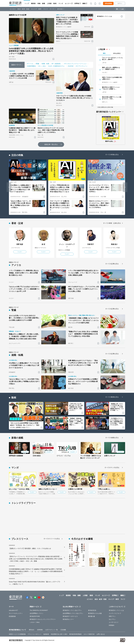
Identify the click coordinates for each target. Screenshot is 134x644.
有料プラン (112, 616)
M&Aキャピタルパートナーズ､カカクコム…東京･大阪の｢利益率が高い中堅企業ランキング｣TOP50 (51, 130)
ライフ (46, 9)
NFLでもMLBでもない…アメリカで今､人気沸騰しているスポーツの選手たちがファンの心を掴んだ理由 (83, 289)
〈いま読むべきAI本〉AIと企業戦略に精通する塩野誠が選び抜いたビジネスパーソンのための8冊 (21, 76)
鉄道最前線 (12, 616)
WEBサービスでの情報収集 (17, 634)
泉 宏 (43, 244)
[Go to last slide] (9, 187)
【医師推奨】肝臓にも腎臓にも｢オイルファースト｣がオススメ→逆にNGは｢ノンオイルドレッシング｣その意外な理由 (83, 320)
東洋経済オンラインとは (104, 16)
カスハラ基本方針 (89, 634)
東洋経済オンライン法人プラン (72, 610)
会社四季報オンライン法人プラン (73, 613)
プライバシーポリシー (35, 634)
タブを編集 (121, 9)
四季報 (77, 3)
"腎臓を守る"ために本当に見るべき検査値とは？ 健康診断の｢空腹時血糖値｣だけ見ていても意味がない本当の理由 (83, 334)
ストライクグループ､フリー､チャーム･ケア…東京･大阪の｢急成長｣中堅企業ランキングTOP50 (99, 188)
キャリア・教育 (36, 9)
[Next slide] (125, 187)
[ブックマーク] (53, 59)
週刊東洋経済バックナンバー (109, 112)
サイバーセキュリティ (16, 613)
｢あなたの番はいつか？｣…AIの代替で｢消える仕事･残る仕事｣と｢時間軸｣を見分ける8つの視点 (21, 204)
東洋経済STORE (35, 616)
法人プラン (112, 619)
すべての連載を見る (112, 438)
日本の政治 (37, 456)
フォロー (20, 252)
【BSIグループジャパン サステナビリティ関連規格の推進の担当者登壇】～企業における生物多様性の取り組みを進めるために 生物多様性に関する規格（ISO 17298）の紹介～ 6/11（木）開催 (36, 559)
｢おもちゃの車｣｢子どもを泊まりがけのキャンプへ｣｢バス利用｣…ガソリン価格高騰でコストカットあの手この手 (24, 289)
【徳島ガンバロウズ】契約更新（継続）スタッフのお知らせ (30, 548)
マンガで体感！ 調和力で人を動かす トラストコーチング (91, 457)
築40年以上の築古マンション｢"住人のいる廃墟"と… (111, 88)
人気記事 (102, 49)
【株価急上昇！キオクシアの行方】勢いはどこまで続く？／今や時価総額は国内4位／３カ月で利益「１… (117, 407)
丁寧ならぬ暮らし (104, 489)
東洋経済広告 (92, 610)
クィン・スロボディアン (67, 245)
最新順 (33, 3)
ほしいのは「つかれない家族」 (20, 489)
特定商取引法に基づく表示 (59, 634)
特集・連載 (41, 3)
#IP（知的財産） (57, 64)
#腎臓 (37, 64)
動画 (55, 3)
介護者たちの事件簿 (75, 489)
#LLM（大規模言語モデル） (57, 66)
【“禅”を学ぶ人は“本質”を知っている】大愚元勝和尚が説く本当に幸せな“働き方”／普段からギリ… (76, 407)
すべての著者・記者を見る (112, 223)
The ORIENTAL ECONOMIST (39, 610)
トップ (27, 3)
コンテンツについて (115, 613)
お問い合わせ (101, 634)
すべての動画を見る (112, 397)
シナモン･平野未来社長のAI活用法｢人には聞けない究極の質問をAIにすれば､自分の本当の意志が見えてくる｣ (59, 188)
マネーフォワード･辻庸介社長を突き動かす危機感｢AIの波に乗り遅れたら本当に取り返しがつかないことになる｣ (75, 98)
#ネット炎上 (42, 66)
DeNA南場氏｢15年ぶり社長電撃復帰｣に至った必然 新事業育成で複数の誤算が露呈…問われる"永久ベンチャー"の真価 (32, 51)
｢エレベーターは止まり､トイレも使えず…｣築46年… (112, 59)
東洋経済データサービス (70, 616)
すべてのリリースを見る (52, 539)
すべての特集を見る (112, 155)
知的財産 (46, 634)
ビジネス (13, 9)
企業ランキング (110, 456)
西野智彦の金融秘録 (16, 456)
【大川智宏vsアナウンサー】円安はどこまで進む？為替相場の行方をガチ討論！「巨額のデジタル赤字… (117, 422)
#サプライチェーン (82, 66)
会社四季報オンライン (37, 613)
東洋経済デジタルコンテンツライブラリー (43, 619)
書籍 (84, 3)
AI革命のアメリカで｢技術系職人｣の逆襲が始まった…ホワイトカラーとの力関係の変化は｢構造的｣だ (83, 381)
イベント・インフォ (64, 456)
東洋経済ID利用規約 (75, 634)
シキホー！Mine (35, 622)
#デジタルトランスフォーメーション (76, 64)
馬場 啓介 (114, 244)
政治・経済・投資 (23, 9)
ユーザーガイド (114, 622)
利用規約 (112, 625)
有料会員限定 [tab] (117, 53)
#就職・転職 (45, 64)
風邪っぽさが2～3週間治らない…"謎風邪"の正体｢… (111, 68)
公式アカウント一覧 (52, 630)
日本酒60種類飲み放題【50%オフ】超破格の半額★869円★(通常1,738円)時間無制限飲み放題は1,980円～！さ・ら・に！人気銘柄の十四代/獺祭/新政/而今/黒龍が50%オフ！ (36, 571)
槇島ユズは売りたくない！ (48, 489)
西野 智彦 (20, 244)
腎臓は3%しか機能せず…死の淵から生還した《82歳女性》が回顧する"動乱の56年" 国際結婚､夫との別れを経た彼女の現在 (24, 336)
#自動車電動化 (31, 66)
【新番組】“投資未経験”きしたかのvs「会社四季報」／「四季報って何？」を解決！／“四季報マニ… (76, 422)
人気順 (49, 3)
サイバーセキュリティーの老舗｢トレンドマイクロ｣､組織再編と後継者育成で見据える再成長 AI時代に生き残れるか (67, 35)
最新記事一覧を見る (51, 144)
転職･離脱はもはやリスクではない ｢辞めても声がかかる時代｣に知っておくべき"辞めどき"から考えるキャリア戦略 (83, 363)
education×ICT (13, 610)
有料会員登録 (108, 3)
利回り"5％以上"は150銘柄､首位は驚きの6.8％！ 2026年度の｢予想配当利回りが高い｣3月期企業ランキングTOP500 (67, 21)
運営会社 (32, 630)
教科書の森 (92, 616)
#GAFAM (71, 66)
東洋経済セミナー (68, 619)
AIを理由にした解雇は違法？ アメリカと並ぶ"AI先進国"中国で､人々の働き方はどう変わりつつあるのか (21, 188)
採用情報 (40, 630)
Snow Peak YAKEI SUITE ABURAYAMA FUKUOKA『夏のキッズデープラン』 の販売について (35, 583)
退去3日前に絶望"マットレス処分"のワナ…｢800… (112, 98)
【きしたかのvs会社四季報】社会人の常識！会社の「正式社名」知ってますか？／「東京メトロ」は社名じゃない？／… (25, 425)
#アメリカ (30, 64)
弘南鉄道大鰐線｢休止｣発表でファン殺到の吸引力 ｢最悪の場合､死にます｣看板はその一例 (22, 130)
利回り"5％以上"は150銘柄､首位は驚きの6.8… (112, 78)
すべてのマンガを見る (112, 467)
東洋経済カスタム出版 (95, 613)
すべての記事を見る (112, 264)
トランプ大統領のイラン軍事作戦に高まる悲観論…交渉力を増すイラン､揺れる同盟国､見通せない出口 (24, 273)
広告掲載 (63, 630)
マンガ (61, 3)
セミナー (68, 3)
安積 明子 (91, 244)
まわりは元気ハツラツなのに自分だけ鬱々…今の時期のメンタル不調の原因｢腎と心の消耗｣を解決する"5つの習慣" (24, 318)
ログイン (120, 3)
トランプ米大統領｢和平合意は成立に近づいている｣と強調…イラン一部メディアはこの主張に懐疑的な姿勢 (83, 273)
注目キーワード (16, 65)
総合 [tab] (104, 53)
